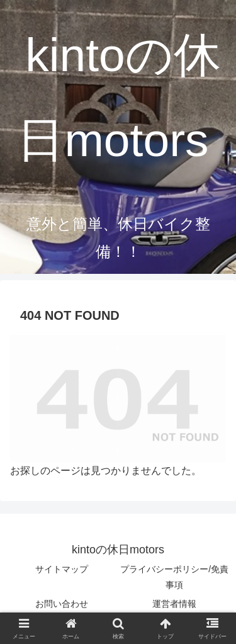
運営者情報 (174, 604)
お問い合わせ (62, 604)
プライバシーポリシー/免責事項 (174, 577)
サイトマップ (62, 569)
